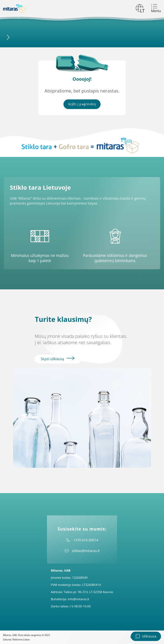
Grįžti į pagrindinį (82, 104)
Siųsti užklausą (58, 359)
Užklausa (146, 636)
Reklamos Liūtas (21, 639)
